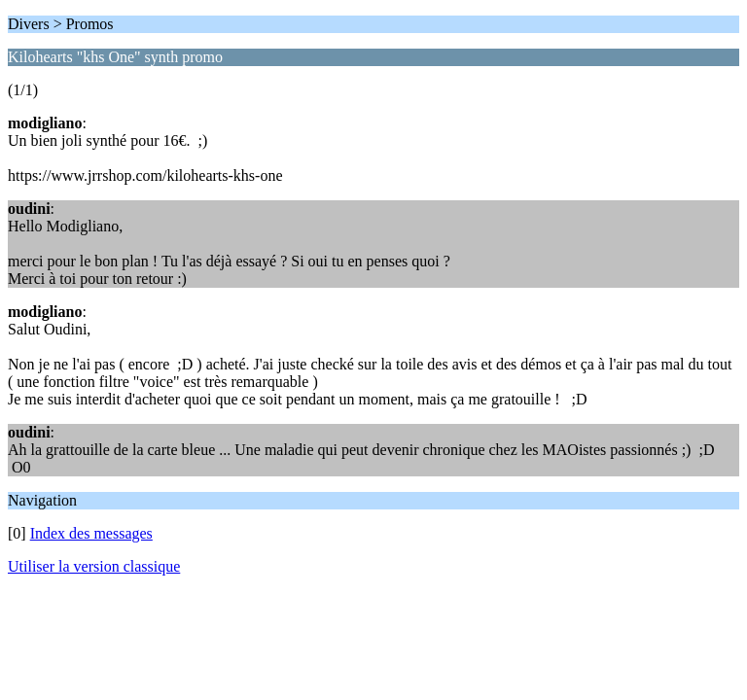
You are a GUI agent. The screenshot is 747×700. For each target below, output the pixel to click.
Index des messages (91, 533)
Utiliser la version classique (94, 566)
